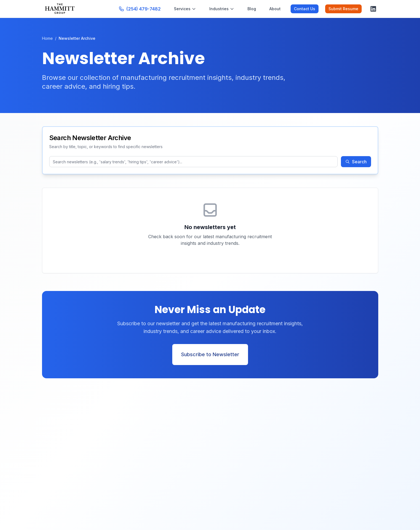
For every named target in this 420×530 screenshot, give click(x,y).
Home (47, 38)
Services (185, 9)
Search (356, 162)
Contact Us (305, 9)
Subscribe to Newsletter (210, 354)
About (275, 9)
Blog (252, 9)
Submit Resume (343, 9)
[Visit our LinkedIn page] (373, 9)
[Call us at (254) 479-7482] (140, 9)
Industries (222, 9)
